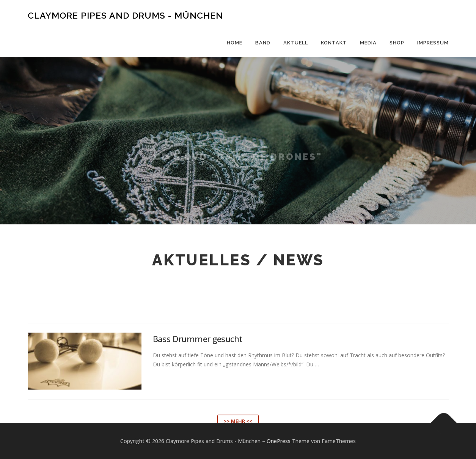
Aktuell (296, 43)
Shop (397, 43)
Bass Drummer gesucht (198, 370)
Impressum (433, 43)
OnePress (279, 441)
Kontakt (334, 43)
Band (263, 43)
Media (368, 43)
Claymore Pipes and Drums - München (125, 15)
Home (235, 43)
